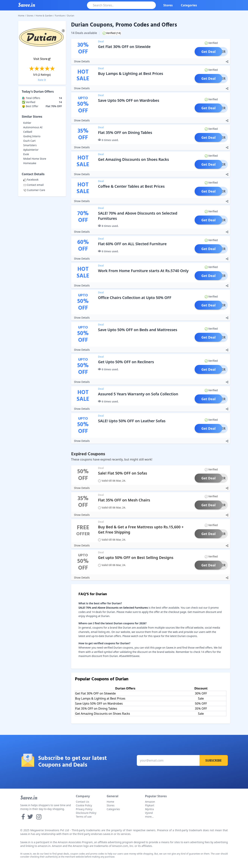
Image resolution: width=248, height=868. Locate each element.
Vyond (149, 813)
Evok (26, 154)
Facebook (31, 180)
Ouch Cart (29, 141)
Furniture (60, 16)
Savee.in (29, 798)
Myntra (149, 809)
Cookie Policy (84, 805)
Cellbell (28, 132)
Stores (168, 5)
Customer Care (34, 190)
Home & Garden (44, 16)
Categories (189, 5)
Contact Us (83, 802)
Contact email (33, 185)
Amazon (150, 802)
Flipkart (150, 805)
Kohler (27, 123)
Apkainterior (31, 150)
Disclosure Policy (86, 813)
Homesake (30, 163)
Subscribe (214, 760)
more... (149, 817)
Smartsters (30, 145)
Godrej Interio (32, 136)
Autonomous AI (33, 127)
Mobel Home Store (35, 159)
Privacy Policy (84, 809)
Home (21, 16)
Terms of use (84, 817)
